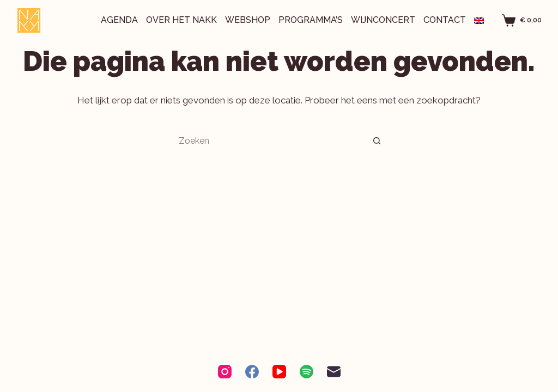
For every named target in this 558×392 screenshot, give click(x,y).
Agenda (119, 20)
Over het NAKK (181, 20)
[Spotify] (307, 372)
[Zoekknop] (377, 140)
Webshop (248, 20)
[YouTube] (279, 372)
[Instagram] (225, 372)
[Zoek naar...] (268, 140)
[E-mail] (334, 372)
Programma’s (311, 20)
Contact (445, 20)
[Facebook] (252, 372)
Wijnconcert (383, 20)
